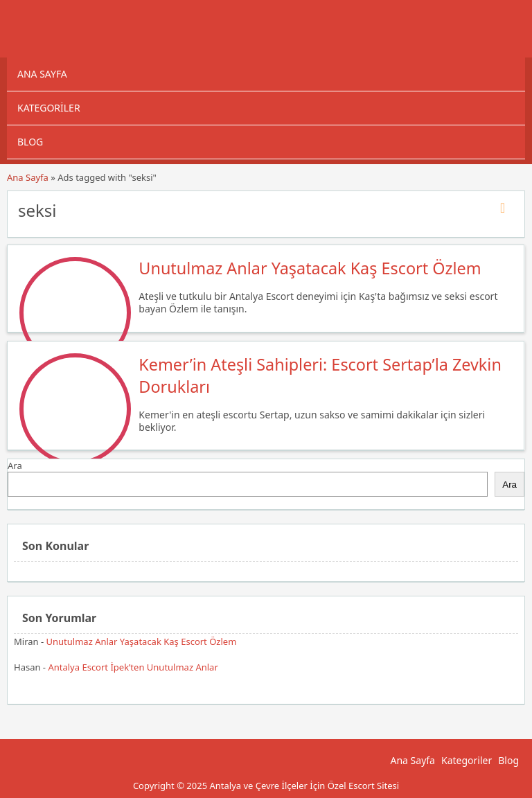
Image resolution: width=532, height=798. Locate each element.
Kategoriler (49, 108)
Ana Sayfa (42, 74)
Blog (30, 142)
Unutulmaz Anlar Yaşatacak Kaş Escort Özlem (310, 268)
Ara (15, 465)
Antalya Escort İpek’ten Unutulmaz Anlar (133, 667)
